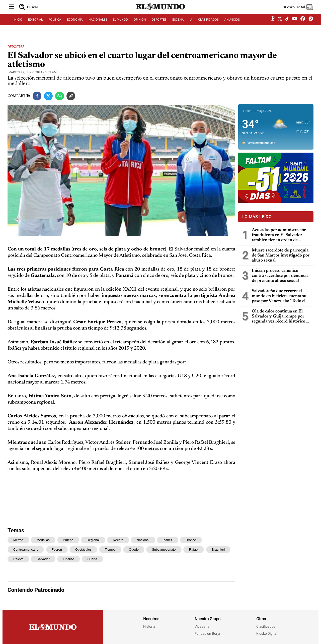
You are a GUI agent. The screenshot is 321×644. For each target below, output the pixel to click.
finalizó (69, 559)
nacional (143, 540)
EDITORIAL (35, 24)
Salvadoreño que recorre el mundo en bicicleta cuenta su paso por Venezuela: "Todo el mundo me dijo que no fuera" (279, 296)
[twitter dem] (280, 24)
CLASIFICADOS (208, 24)
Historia (149, 626)
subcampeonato (164, 550)
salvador (43, 559)
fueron (57, 550)
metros (18, 540)
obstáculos (83, 550)
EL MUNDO (120, 24)
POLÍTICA (55, 24)
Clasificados (266, 626)
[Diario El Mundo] (160, 14)
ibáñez (168, 540)
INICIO (18, 24)
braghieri (218, 550)
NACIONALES (98, 24)
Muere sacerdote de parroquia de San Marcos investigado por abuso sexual (281, 255)
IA (191, 24)
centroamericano (26, 550)
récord (118, 540)
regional (93, 540)
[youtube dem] (295, 24)
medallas (43, 540)
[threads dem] (273, 24)
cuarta (92, 559)
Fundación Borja (207, 633)
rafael (194, 550)
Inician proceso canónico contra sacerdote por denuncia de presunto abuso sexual (280, 276)
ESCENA (178, 24)
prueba (68, 540)
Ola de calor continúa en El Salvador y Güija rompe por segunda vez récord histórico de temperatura (281, 317)
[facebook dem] (303, 24)
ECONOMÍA (75, 24)
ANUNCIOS (232, 24)
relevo (18, 559)
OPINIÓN (140, 24)
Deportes (16, 47)
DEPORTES (159, 24)
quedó (134, 550)
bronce (191, 540)
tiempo (110, 550)
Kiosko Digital (267, 633)
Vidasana (202, 626)
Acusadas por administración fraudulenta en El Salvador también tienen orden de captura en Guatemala (279, 235)
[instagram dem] (313, 24)
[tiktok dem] (287, 24)
